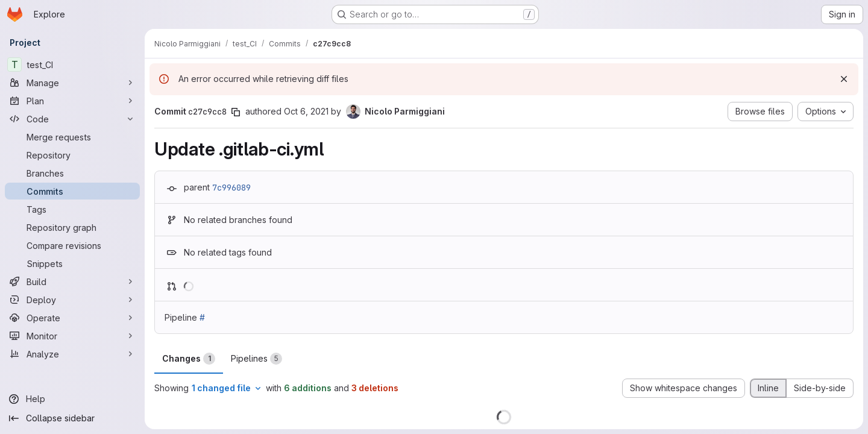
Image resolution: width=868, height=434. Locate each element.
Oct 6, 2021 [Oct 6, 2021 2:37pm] (306, 111)
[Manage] (72, 83)
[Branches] (72, 173)
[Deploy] (72, 300)
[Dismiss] (844, 79)
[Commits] (72, 191)
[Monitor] (72, 336)
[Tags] (72, 209)
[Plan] (72, 101)
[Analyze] (72, 354)
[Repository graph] (72, 227)
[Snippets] (72, 263)
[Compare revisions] (72, 245)
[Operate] (72, 318)
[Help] (72, 399)
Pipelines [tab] (256, 359)
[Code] (72, 119)
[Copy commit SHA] (236, 112)
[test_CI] (72, 64)
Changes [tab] (189, 359)
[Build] (72, 281)
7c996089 (231, 187)
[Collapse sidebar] (72, 418)
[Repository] (72, 155)
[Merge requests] (72, 137)
